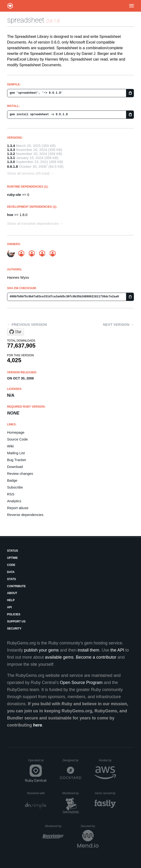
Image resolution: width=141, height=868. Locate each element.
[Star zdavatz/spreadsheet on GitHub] (16, 332)
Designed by (72, 760)
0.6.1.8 (13, 166)
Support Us (16, 621)
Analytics (14, 501)
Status (13, 551)
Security (14, 629)
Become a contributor (96, 657)
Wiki (10, 446)
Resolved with (37, 793)
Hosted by (107, 760)
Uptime (12, 558)
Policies (14, 614)
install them (89, 650)
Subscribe (15, 487)
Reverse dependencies (25, 515)
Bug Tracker (17, 460)
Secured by (89, 826)
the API (117, 650)
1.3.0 (11, 162)
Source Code (18, 439)
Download (15, 467)
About (12, 593)
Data (11, 572)
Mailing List (16, 453)
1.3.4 (11, 146)
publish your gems (41, 650)
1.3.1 (11, 158)
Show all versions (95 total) (28, 173)
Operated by (37, 762)
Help (11, 600)
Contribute (16, 586)
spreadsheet (26, 20)
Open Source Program (81, 683)
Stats (12, 579)
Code (11, 565)
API (9, 607)
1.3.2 (11, 154)
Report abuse (18, 508)
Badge (12, 480)
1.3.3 (11, 150)
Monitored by (72, 793)
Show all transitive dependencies (33, 223)
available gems (59, 657)
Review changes (20, 474)
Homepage (16, 432)
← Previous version (27, 324)
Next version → (118, 324)
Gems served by (105, 793)
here (38, 725)
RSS (11, 494)
